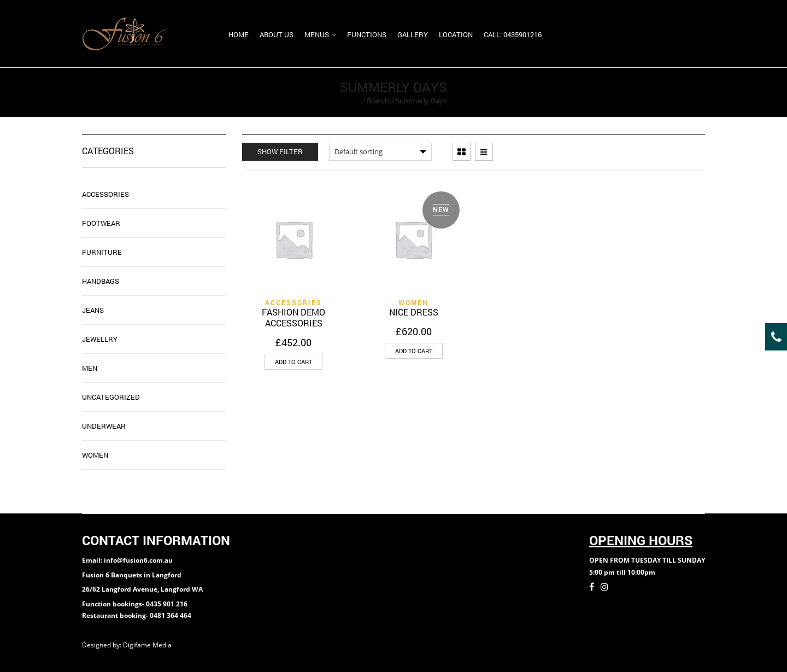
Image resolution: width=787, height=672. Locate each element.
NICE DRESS (414, 312)
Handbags (101, 281)
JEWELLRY (100, 339)
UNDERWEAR (104, 426)
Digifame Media (148, 645)
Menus (317, 34)
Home (239, 34)
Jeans (93, 310)
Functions (367, 34)
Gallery (413, 34)
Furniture (102, 252)
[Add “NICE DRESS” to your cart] (414, 351)
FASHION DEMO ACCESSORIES (293, 317)
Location (456, 34)
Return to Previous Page (663, 92)
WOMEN (413, 302)
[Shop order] (380, 152)
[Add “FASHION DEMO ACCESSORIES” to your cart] (293, 362)
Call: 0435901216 (513, 34)
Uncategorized (111, 397)
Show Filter (280, 151)
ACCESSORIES (293, 302)
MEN (90, 368)
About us (277, 34)
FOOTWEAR (101, 223)
